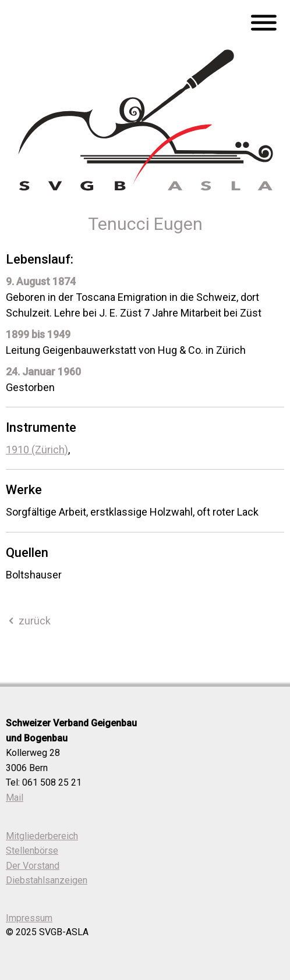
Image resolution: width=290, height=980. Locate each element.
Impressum (29, 918)
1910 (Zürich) (37, 450)
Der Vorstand (33, 866)
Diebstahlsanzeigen (47, 880)
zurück (28, 621)
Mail (15, 798)
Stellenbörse (32, 851)
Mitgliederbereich (42, 836)
